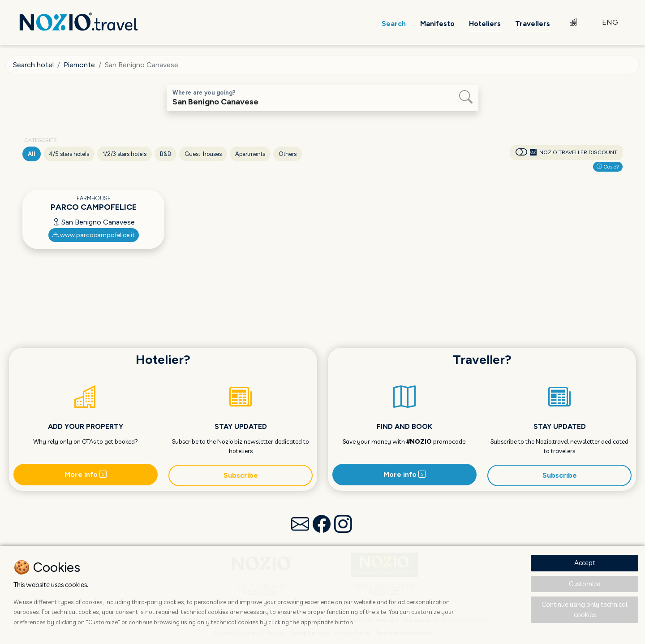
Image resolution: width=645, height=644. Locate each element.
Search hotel (33, 65)
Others (288, 154)
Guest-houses (203, 154)
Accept (585, 563)
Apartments (250, 154)
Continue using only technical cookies (585, 609)
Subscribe (241, 475)
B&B (166, 154)
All (32, 154)
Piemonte (79, 65)
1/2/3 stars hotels (125, 154)
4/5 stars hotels (69, 154)
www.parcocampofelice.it (94, 235)
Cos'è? (608, 167)
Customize (585, 584)
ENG (610, 22)
